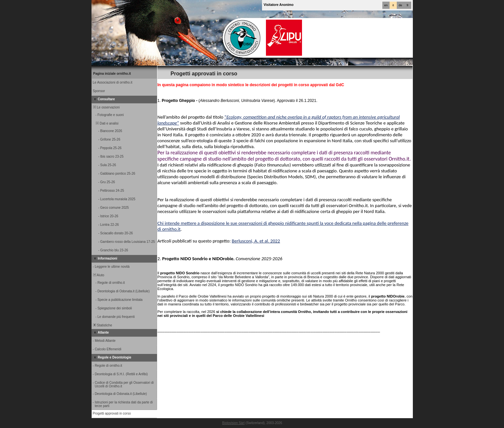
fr (408, 5)
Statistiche (102, 325)
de (400, 5)
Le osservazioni (106, 107)
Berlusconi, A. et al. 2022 (256, 241)
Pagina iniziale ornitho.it (112, 74)
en (386, 5)
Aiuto (98, 275)
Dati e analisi (105, 123)
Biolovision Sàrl (233, 423)
